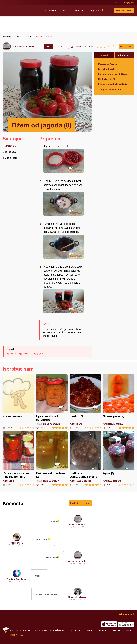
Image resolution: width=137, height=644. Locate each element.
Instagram (116, 630)
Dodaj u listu (127, 46)
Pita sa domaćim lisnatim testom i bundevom (114, 84)
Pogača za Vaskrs (108, 64)
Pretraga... (108, 11)
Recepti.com (18, 10)
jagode (41, 354)
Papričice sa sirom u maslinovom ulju (18, 459)
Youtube (102, 630)
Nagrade (94, 11)
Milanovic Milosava (78, 597)
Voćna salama (18, 402)
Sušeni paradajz (119, 402)
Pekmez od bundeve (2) (52, 459)
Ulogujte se (129, 3)
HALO (20, 635)
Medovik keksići (106, 79)
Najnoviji (104, 55)
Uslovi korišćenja (40, 630)
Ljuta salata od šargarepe (52, 402)
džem (13, 354)
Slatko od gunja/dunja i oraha (85, 459)
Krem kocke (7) (106, 69)
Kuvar (41, 11)
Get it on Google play (126, 624)
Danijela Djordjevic (17, 579)
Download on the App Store (109, 624)
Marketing (53, 630)
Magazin (79, 11)
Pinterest (130, 630)
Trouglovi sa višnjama (110, 89)
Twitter (89, 630)
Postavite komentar (80, 503)
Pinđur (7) (85, 402)
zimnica (27, 354)
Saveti (66, 11)
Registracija (116, 3)
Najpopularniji (124, 55)
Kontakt (61, 630)
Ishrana (53, 11)
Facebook (76, 630)
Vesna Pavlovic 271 (29, 46)
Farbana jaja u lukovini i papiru (114, 74)
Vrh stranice (126, 614)
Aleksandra (17, 543)
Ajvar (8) (119, 459)
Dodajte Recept (124, 11)
